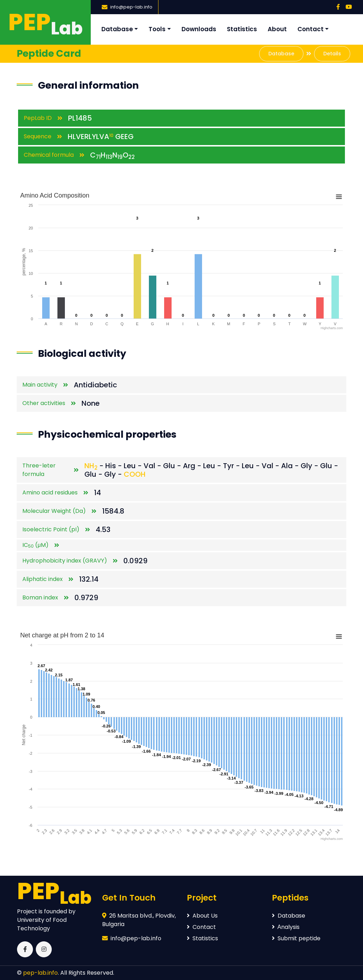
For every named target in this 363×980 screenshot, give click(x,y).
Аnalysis (286, 927)
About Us (202, 916)
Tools (157, 29)
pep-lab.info (40, 973)
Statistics (242, 29)
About (277, 29)
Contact (311, 29)
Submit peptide (296, 938)
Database (117, 29)
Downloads (199, 29)
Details (332, 54)
